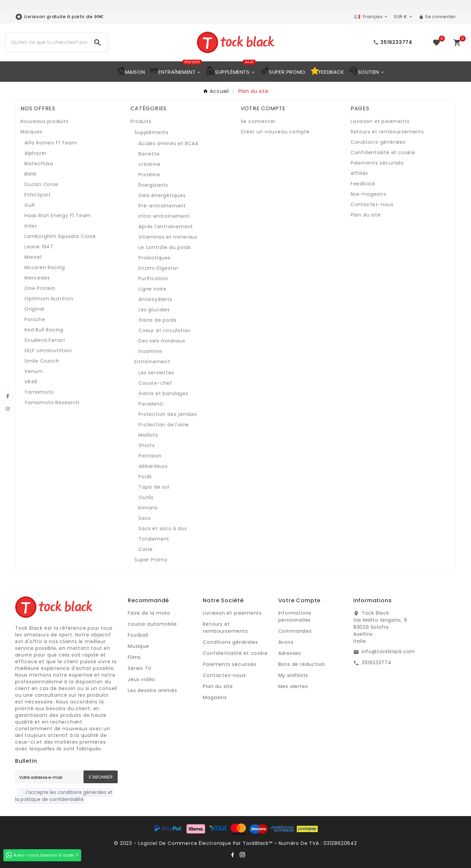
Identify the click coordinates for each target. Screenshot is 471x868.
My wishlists (293, 675)
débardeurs (153, 466)
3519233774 (377, 663)
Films (134, 657)
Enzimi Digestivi (158, 268)
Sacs (144, 518)
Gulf (30, 205)
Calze (146, 549)
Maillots (148, 435)
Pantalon (150, 456)
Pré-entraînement (162, 206)
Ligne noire (153, 289)
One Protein (40, 288)
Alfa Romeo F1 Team (51, 143)
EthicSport (38, 195)
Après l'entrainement (166, 227)
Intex (31, 226)
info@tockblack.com (388, 652)
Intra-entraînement (164, 216)
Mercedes (37, 278)
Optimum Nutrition (49, 299)
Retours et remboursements (387, 132)
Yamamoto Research (52, 402)
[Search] (98, 43)
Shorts (147, 445)
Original (34, 309)
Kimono (148, 508)
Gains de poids (157, 320)
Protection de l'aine (164, 425)
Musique (138, 646)
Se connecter (258, 121)
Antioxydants (155, 299)
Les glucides (154, 310)
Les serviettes (156, 373)
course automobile (152, 624)
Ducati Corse (41, 184)
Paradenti (151, 404)
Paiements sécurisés (377, 163)
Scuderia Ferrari (45, 340)
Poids (145, 477)
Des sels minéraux (162, 341)
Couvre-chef (155, 383)
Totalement (154, 539)
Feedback (363, 184)
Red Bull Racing (44, 330)
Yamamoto (39, 392)
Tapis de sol (154, 487)
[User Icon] (437, 17)
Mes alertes (293, 686)
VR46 (31, 382)
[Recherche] (47, 43)
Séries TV (139, 668)
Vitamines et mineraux (168, 237)
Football (138, 635)
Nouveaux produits (45, 121)
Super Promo (151, 560)
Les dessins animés (152, 690)
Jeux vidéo (141, 679)
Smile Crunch (42, 361)
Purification (153, 278)
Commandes (295, 631)
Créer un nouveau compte (275, 132)
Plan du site (366, 215)
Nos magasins (369, 194)
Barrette (149, 154)
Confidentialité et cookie (383, 152)
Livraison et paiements (380, 121)
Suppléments (152, 132)
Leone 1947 (39, 247)
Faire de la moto (149, 613)
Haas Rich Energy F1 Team (58, 215)
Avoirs (286, 642)
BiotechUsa (39, 164)
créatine (149, 164)
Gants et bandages (163, 393)
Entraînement (152, 362)
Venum (34, 371)
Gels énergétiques (162, 195)
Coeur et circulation (165, 330)
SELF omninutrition (48, 351)
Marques (32, 132)
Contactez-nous (372, 204)
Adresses (290, 653)
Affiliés (359, 173)
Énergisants (153, 185)
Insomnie (150, 351)
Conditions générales (378, 142)
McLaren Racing (45, 267)
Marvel (33, 257)
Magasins (215, 697)
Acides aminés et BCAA (168, 143)
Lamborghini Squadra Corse (60, 236)
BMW (31, 174)
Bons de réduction (302, 664)
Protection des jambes (168, 414)
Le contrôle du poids (165, 247)
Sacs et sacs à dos (163, 529)
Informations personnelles (295, 616)
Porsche (35, 319)
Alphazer (36, 153)
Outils (146, 497)
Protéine (149, 175)
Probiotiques (155, 258)
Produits (141, 121)
